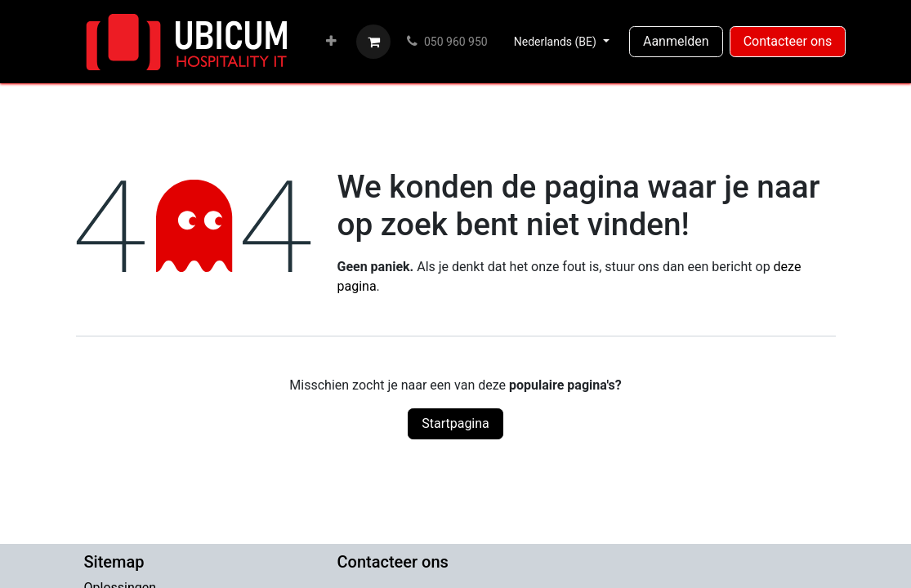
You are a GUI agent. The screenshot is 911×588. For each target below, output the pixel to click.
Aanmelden (676, 41)
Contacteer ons (788, 41)
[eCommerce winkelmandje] (373, 42)
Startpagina (455, 423)
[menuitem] (331, 42)
